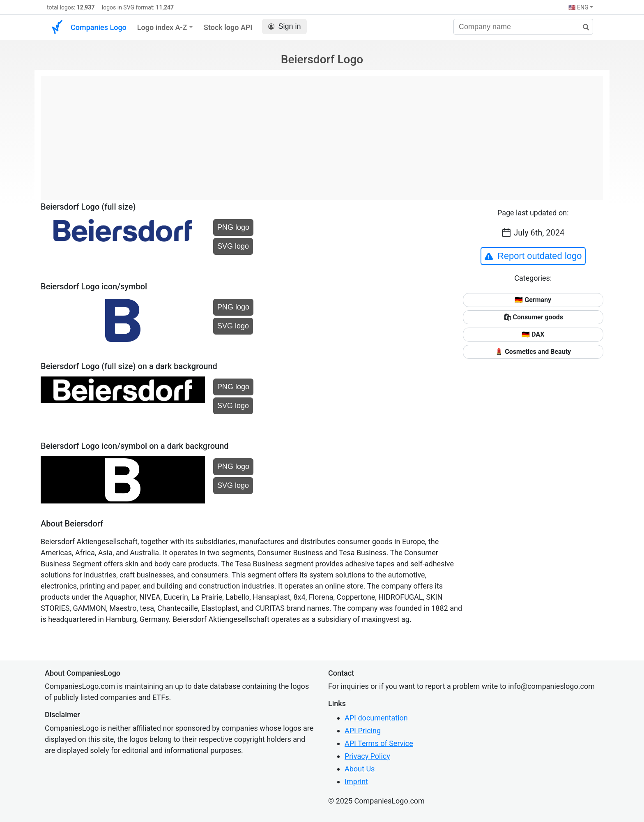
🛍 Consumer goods (533, 317)
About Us (360, 769)
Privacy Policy (367, 756)
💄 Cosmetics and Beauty (533, 352)
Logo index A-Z (162, 27)
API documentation (376, 718)
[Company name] (523, 27)
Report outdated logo (533, 256)
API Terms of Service (379, 743)
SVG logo (233, 246)
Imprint (356, 782)
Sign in (284, 27)
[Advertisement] (322, 134)
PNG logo (233, 227)
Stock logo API (228, 27)
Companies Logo (99, 27)
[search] (583, 27)
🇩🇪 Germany (533, 300)
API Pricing (363, 731)
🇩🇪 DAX (533, 334)
